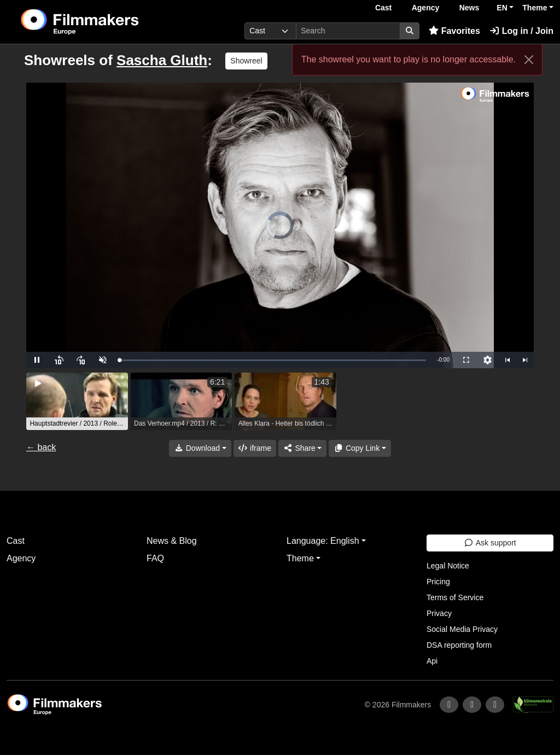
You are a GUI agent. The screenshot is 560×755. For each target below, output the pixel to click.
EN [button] (502, 8)
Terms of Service (455, 597)
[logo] (106, 22)
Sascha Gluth (162, 60)
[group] (77, 401)
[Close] (529, 60)
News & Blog (172, 541)
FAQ (155, 558)
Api (432, 661)
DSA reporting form (459, 645)
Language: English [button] (323, 541)
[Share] (302, 448)
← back (41, 447)
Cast (383, 8)
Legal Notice (448, 566)
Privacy (439, 613)
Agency (426, 8)
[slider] (273, 360)
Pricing (438, 582)
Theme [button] (535, 8)
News (469, 8)
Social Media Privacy (462, 629)
